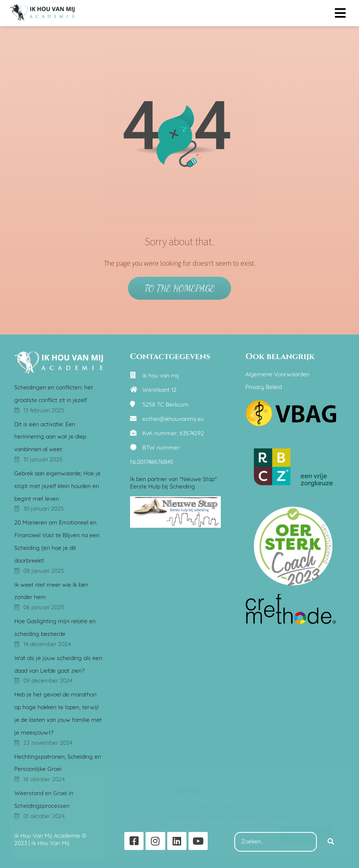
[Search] (331, 842)
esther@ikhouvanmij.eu (173, 419)
